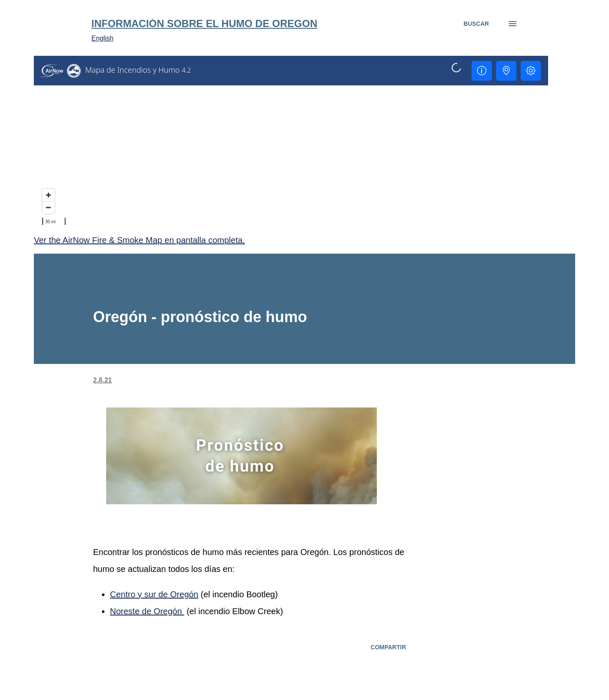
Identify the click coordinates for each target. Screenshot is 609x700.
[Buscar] (476, 24)
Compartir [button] (388, 647)
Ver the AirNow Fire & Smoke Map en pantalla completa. (139, 240)
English (102, 38)
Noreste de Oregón (147, 611)
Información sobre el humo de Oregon (204, 23)
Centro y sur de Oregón (154, 594)
